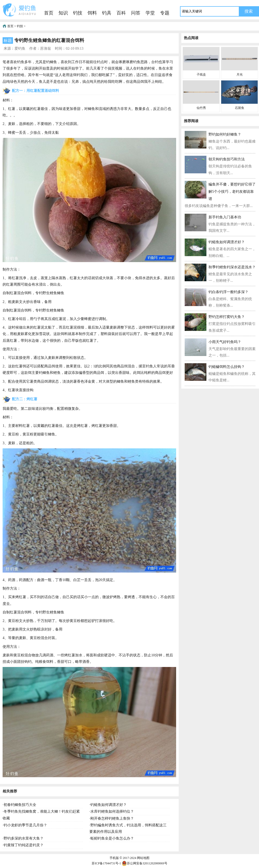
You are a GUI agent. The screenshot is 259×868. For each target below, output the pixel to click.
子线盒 (201, 75)
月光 (240, 75)
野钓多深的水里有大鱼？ (24, 838)
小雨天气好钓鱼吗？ (225, 342)
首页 (49, 13)
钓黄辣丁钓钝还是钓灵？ (24, 845)
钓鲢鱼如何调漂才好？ (109, 805)
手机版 (114, 858)
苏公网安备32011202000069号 (145, 863)
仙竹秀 (201, 108)
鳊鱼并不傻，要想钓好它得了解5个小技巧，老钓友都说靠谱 (232, 192)
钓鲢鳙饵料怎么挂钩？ (227, 367)
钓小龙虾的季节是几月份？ (25, 825)
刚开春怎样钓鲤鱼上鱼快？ (112, 818)
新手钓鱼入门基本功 (225, 217)
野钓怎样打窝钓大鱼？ (227, 317)
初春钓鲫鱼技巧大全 (20, 805)
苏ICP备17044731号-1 (106, 863)
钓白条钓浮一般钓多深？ (228, 292)
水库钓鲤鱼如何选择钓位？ (112, 811)
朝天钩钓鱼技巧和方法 (227, 159)
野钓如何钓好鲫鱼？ (225, 134)
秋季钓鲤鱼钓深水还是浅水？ (232, 267)
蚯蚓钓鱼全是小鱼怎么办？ (112, 838)
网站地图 (143, 858)
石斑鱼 (240, 108)
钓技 (78, 13)
